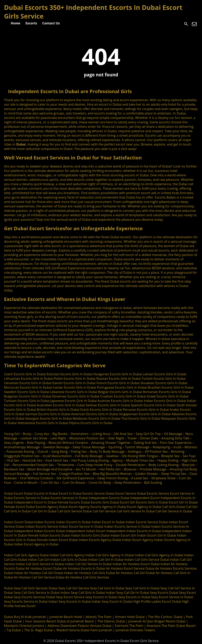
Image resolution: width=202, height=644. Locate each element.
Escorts (31, 23)
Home (15, 23)
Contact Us (51, 23)
